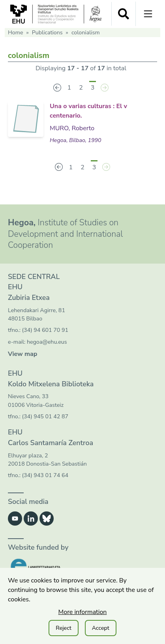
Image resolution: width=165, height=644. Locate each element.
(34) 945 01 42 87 (45, 417)
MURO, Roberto (72, 128)
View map (22, 354)
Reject (63, 628)
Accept (101, 628)
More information (83, 612)
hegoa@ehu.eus (47, 342)
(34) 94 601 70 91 (45, 330)
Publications (47, 33)
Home (15, 33)
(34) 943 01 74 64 (45, 475)
